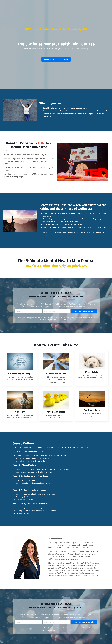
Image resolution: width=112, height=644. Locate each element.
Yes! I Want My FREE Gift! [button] (73, 629)
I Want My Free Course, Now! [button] (65, 59)
